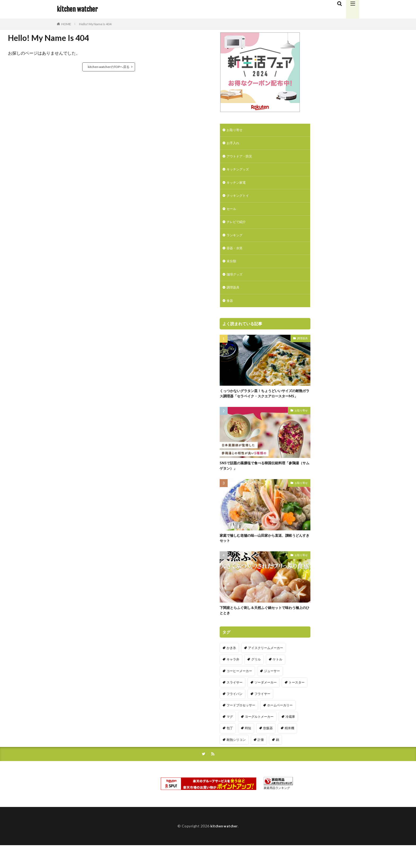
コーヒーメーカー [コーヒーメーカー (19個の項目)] (239, 692)
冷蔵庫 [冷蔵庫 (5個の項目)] (290, 738)
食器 (230, 310)
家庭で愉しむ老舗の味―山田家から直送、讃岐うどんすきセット (263, 557)
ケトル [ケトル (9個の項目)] (278, 680)
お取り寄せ (236, 130)
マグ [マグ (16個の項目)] (230, 738)
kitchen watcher (77, 9)
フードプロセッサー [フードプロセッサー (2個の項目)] (241, 726)
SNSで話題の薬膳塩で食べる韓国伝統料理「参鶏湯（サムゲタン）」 (265, 484)
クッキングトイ (240, 199)
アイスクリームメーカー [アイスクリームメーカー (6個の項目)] (266, 669)
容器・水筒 (236, 255)
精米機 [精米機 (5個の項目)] (289, 749)
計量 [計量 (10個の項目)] (261, 761)
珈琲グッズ (236, 282)
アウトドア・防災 (241, 158)
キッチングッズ (240, 172)
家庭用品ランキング (277, 809)
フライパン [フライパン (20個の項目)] (235, 715)
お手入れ (234, 144)
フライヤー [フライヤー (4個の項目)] (262, 715)
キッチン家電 (238, 186)
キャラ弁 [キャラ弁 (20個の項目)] (233, 680)
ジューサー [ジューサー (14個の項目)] (272, 692)
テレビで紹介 (238, 227)
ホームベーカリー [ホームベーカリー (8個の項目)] (280, 726)
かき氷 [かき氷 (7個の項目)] (231, 669)
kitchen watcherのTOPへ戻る (109, 67)
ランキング (236, 241)
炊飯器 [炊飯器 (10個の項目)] (268, 749)
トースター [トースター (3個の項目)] (297, 703)
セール (232, 213)
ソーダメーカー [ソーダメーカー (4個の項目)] (266, 703)
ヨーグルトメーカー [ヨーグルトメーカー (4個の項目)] (259, 738)
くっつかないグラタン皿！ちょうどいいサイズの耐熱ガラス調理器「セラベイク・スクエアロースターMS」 (263, 407)
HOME (66, 24)
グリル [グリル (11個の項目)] (256, 680)
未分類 (232, 268)
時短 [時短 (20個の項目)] (248, 749)
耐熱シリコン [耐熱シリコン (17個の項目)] (236, 761)
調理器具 (234, 296)
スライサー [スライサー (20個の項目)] (235, 703)
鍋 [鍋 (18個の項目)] (278, 761)
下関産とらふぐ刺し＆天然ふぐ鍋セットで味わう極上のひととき (263, 631)
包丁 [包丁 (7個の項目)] (230, 749)
